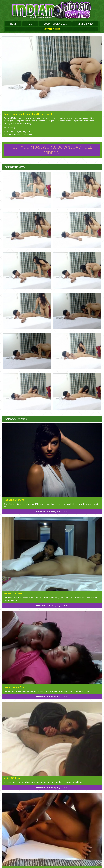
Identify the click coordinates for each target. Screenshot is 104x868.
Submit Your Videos (55, 24)
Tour (30, 24)
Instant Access (52, 29)
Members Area (85, 24)
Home (13, 24)
